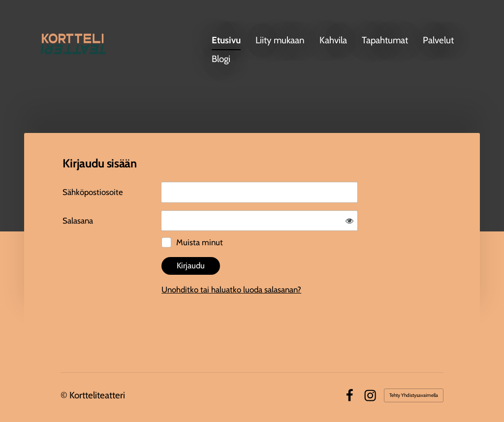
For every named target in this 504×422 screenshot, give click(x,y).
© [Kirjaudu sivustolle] (65, 395)
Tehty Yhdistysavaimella (414, 395)
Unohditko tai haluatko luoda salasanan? (231, 290)
